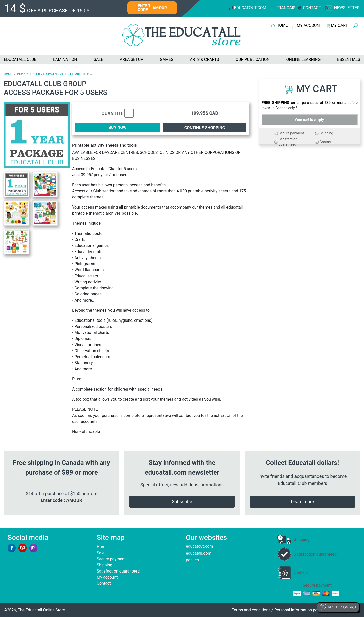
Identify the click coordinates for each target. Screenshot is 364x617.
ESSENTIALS (349, 60)
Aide (338, 607)
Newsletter (347, 8)
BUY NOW (118, 128)
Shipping (326, 133)
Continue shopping (205, 128)
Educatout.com (250, 8)
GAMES (167, 60)
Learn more (302, 502)
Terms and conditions (251, 610)
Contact (312, 8)
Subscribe (182, 502)
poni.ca (192, 560)
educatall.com (199, 553)
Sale (101, 553)
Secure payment (291, 133)
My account (107, 577)
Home (102, 547)
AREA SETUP (132, 60)
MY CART (339, 25)
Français (286, 8)
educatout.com (199, 546)
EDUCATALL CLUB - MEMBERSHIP (66, 74)
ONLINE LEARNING (303, 60)
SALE (98, 60)
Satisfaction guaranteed (118, 571)
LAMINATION (65, 60)
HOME (282, 25)
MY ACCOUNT (309, 25)
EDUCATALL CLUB (20, 60)
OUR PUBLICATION (253, 60)
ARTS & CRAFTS (204, 60)
